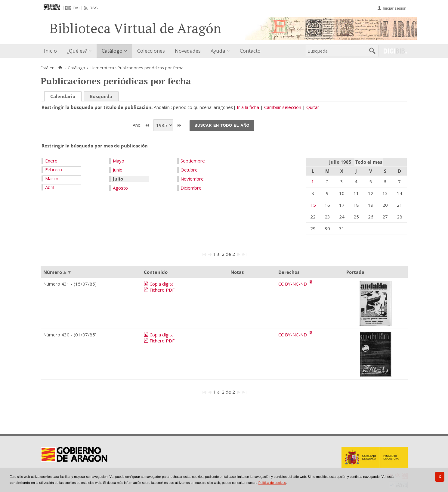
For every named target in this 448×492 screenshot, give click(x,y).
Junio (118, 170)
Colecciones (151, 51)
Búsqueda (101, 96)
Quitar (313, 107)
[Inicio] (60, 68)
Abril (50, 187)
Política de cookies (272, 483)
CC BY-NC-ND (293, 284)
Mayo (119, 161)
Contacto (250, 51)
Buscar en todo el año (222, 125)
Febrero (54, 169)
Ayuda (218, 51)
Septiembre (193, 161)
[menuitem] (52, 51)
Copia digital (162, 284)
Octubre (189, 170)
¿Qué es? (77, 51)
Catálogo (112, 51)
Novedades (188, 51)
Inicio (50, 51)
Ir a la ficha (248, 107)
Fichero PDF (162, 290)
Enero (51, 161)
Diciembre (191, 188)
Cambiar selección (283, 107)
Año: (138, 125)
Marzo (52, 178)
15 (313, 205)
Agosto (120, 188)
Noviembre (192, 179)
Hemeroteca (102, 68)
